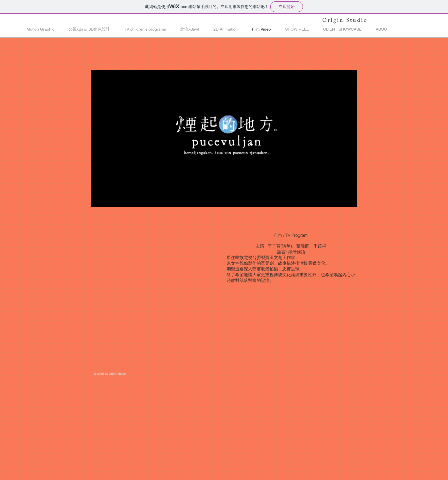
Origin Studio (345, 20)
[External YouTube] (155, 264)
